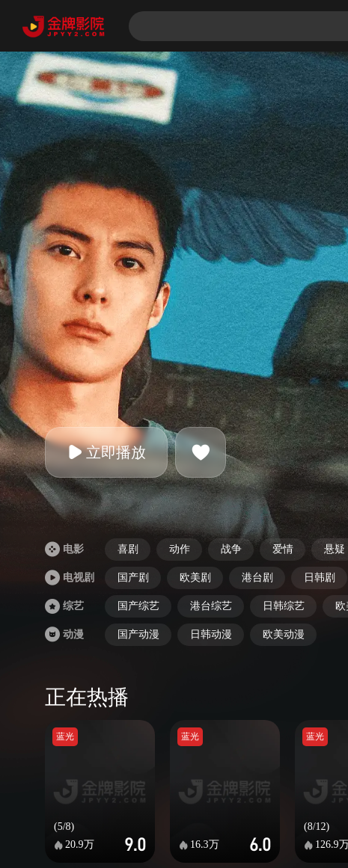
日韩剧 (320, 578)
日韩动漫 (211, 634)
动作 (180, 549)
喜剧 (128, 549)
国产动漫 (138, 634)
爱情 (283, 549)
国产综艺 (138, 606)
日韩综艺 (284, 606)
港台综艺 (211, 606)
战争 (231, 549)
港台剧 (257, 578)
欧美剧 (195, 578)
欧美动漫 (284, 634)
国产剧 (133, 578)
